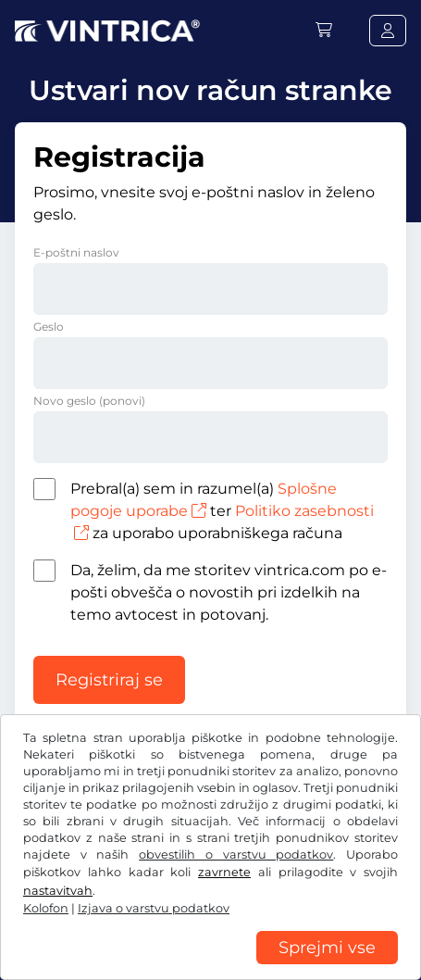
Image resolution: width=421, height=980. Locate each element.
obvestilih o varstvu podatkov (236, 854)
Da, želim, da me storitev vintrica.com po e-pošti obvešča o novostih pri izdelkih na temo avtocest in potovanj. (229, 592)
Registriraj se (109, 680)
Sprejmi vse (327, 948)
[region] (210, 966)
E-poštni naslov (76, 252)
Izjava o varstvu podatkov (154, 908)
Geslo (49, 327)
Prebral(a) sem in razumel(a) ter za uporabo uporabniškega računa (222, 511)
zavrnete (224, 872)
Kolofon (46, 908)
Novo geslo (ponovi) (89, 401)
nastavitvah (58, 891)
